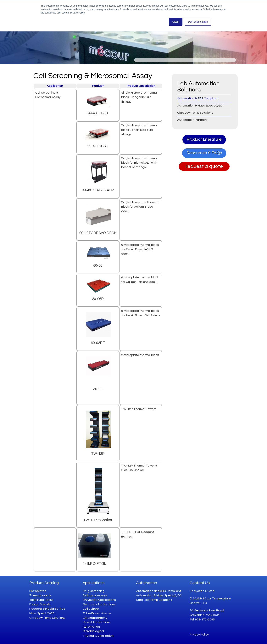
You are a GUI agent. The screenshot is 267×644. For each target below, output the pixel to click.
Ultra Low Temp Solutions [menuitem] (195, 113)
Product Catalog (44, 583)
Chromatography (95, 618)
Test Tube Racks (41, 600)
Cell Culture (91, 609)
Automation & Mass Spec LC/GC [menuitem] (200, 106)
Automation (91, 627)
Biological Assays (95, 595)
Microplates (38, 591)
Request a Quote (202, 591)
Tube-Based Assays (97, 613)
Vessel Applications (97, 622)
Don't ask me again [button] (198, 22)
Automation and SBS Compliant (159, 591)
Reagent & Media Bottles (47, 609)
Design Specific (40, 604)
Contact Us (200, 583)
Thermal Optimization (98, 636)
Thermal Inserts (40, 595)
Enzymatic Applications (99, 600)
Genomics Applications (99, 604)
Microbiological (93, 631)
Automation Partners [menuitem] (192, 120)
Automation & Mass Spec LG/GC (159, 595)
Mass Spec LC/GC (42, 613)
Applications (94, 583)
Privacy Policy (199, 635)
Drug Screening (94, 591)
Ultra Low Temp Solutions (47, 618)
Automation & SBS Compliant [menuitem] (198, 98)
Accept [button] (176, 22)
